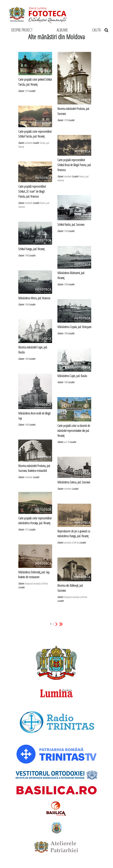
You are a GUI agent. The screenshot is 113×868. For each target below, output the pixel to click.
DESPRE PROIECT (22, 30)
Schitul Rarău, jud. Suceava (71, 225)
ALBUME (62, 30)
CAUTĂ (100, 30)
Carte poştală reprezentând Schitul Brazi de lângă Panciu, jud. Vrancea (74, 165)
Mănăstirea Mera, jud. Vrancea (34, 298)
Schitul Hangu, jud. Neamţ (31, 249)
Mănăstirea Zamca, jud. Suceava (74, 482)
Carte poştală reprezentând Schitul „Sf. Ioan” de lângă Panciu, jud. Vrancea (32, 191)
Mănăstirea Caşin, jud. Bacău (72, 376)
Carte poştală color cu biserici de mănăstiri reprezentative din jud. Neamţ (74, 431)
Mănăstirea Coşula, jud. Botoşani (74, 327)
